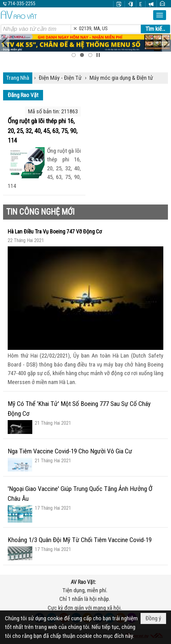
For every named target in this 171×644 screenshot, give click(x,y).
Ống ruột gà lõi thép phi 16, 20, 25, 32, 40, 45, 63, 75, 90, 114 (43, 131)
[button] (160, 15)
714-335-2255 (22, 4)
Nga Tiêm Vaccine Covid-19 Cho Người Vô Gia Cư (70, 451)
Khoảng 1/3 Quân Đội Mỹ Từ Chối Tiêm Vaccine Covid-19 (80, 540)
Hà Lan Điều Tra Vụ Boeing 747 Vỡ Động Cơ (55, 231)
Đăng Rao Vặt (23, 95)
